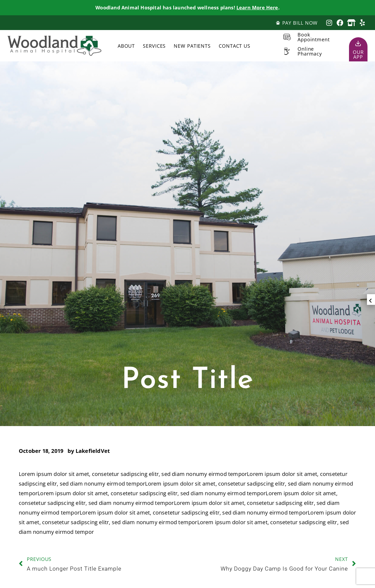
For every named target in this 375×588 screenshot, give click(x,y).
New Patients (192, 46)
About (126, 46)
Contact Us (235, 46)
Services (154, 46)
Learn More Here (257, 8)
